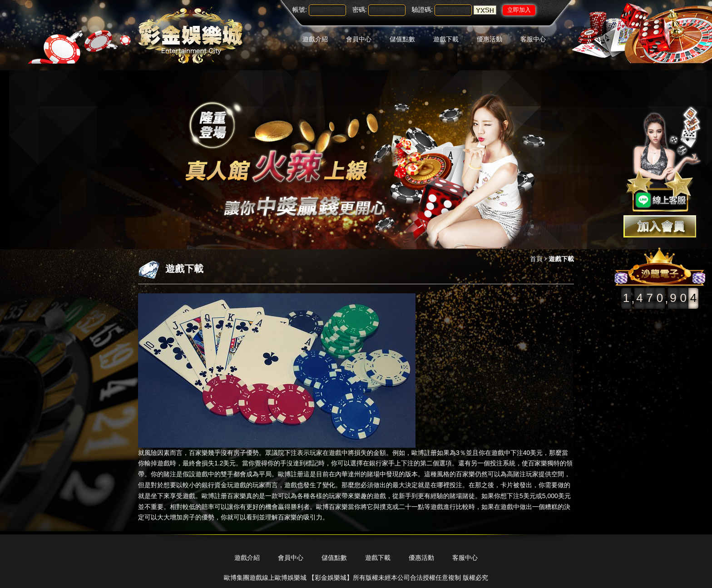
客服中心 (533, 39)
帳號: (300, 10)
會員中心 (359, 39)
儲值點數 (402, 39)
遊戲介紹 (315, 39)
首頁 (536, 259)
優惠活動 (489, 39)
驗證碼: (422, 10)
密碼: (360, 10)
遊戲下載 (446, 39)
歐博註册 (424, 453)
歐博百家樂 (332, 507)
